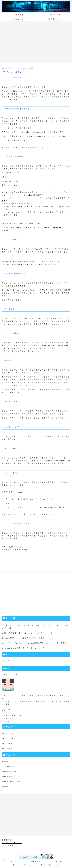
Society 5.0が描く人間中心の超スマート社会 (23, 648)
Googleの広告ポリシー (19, 204)
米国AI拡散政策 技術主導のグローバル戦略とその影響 (27, 633)
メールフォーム (9, 503)
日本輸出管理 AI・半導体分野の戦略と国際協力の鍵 (26, 638)
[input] (36, 661)
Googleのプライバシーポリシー (45, 262)
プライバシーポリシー (12, 716)
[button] (68, 661)
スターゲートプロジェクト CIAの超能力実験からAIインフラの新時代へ (35, 643)
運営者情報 (7, 718)
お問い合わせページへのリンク (37, 499)
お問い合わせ (8, 721)
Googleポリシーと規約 (13, 223)
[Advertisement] (36, 43)
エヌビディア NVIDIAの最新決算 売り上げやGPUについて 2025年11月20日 (35, 627)
